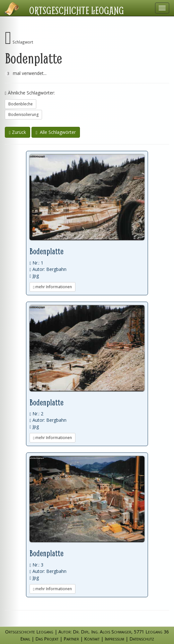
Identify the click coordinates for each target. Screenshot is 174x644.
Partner (71, 639)
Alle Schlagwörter (56, 132)
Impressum (114, 639)
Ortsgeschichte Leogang (77, 10)
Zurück (17, 132)
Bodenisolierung (23, 114)
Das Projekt (47, 639)
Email (25, 639)
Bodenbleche (21, 104)
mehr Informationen (52, 287)
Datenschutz (142, 639)
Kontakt (92, 639)
